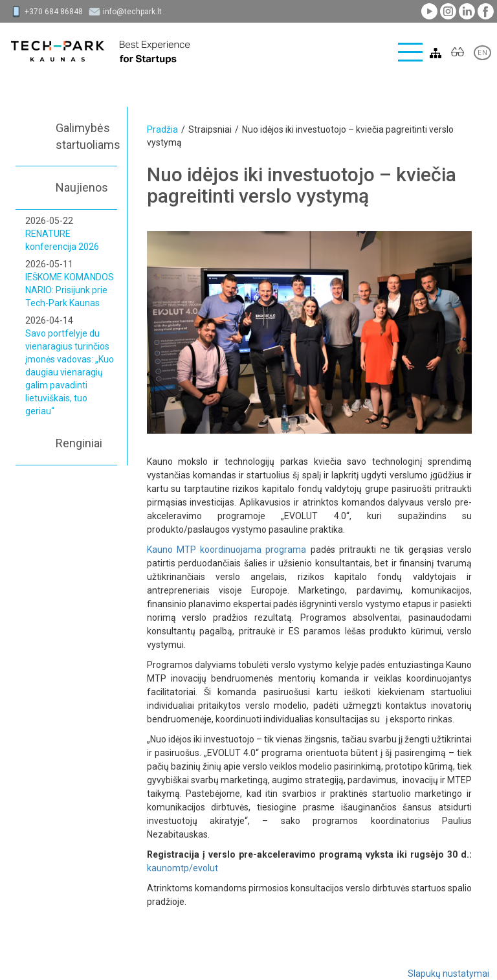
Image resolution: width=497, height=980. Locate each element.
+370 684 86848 (54, 12)
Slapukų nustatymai (448, 974)
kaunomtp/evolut (182, 868)
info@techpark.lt (132, 12)
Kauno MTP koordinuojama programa (227, 550)
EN (482, 53)
